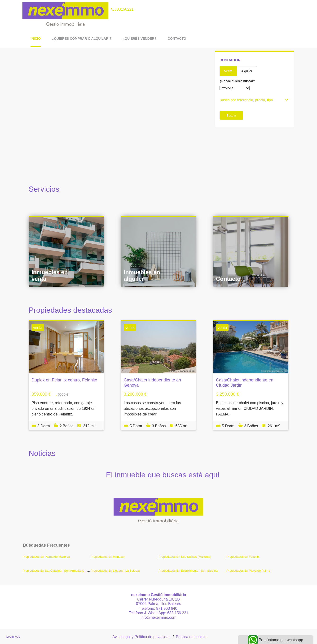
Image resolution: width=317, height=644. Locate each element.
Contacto (177, 39)
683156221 (122, 3)
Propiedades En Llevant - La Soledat (115, 571)
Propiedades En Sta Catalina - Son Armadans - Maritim (59, 571)
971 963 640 (167, 608)
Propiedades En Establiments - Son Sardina (188, 571)
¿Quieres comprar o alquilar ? (82, 39)
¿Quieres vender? (139, 39)
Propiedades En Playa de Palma (248, 571)
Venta (228, 71)
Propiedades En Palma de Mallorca (46, 557)
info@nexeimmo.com (159, 617)
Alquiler (247, 71)
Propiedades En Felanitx (243, 557)
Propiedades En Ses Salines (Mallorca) (185, 557)
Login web (13, 637)
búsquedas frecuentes (46, 545)
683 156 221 (178, 613)
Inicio (36, 39)
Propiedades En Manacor (108, 557)
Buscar (231, 115)
